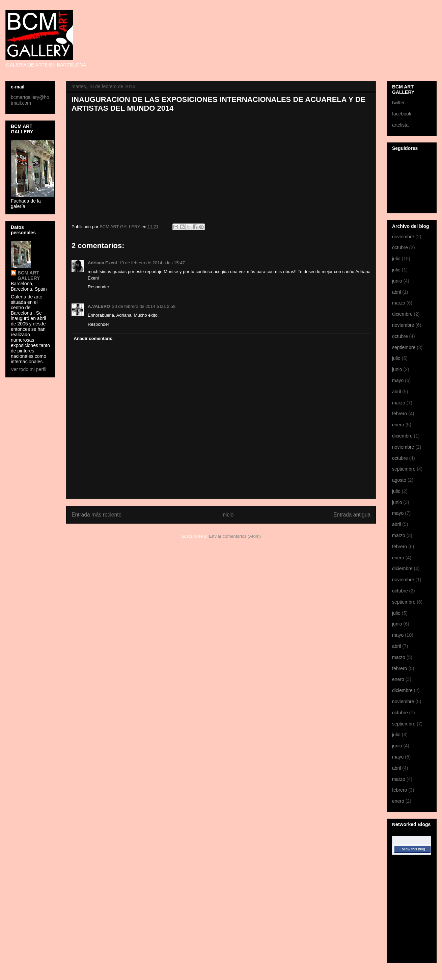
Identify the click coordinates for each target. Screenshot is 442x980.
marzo (399, 303)
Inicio (227, 515)
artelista (400, 125)
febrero (399, 414)
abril (396, 292)
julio (396, 259)
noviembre (403, 237)
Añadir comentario (93, 338)
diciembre (402, 314)
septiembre (404, 347)
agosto (399, 480)
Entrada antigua (352, 515)
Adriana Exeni (102, 263)
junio (397, 281)
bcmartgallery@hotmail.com (30, 100)
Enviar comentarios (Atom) (235, 536)
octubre (400, 247)
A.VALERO (99, 306)
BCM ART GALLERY (29, 275)
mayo (398, 380)
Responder (99, 287)
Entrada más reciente (96, 515)
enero (398, 425)
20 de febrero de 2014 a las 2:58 (144, 306)
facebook (402, 114)
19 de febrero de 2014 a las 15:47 (152, 263)
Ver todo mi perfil (29, 369)
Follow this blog (412, 849)
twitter (398, 103)
